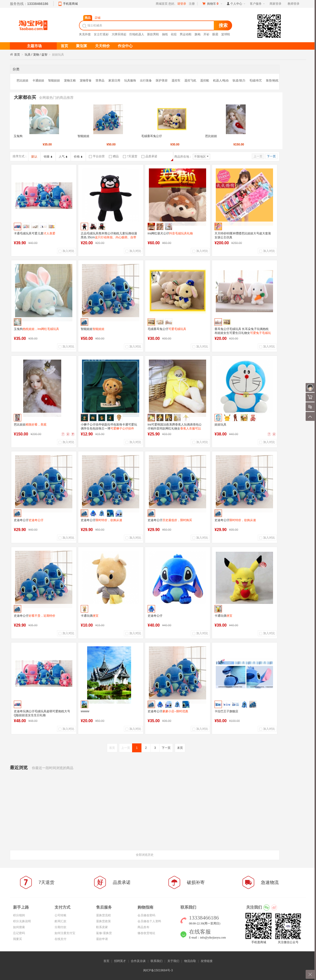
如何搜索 (19, 927)
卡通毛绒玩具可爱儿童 (35, 233)
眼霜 (215, 34)
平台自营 (97, 156)
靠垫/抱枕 (272, 81)
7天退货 (130, 156)
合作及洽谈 (138, 961)
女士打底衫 (101, 34)
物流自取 (190, 961)
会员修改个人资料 (149, 921)
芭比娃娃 (22, 81)
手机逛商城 (70, 4)
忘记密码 (19, 933)
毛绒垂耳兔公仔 (152, 136)
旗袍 (197, 34)
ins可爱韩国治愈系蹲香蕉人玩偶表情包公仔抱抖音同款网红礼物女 (175, 429)
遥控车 (176, 81)
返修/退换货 (104, 933)
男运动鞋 (186, 34)
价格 (78, 157)
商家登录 (276, 4)
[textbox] (147, 25)
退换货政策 (103, 921)
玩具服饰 (130, 81)
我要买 (18, 939)
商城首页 (162, 4)
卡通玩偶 (90, 616)
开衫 (206, 34)
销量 (48, 157)
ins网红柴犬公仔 (170, 233)
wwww (85, 711)
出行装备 (146, 81)
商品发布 (143, 927)
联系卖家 (102, 927)
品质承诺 (149, 156)
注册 (192, 4)
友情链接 (207, 961)
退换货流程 (103, 915)
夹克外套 (85, 34)
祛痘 (174, 34)
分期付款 (60, 927)
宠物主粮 (70, 81)
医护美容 (162, 81)
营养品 (100, 81)
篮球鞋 (226, 34)
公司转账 (60, 915)
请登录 (182, 4)
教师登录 (294, 4)
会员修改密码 (146, 915)
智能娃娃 (54, 81)
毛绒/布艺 (256, 81)
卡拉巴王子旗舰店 (226, 711)
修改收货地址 (146, 933)
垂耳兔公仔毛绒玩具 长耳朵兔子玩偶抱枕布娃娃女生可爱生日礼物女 (243, 333)
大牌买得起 (119, 34)
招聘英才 (120, 961)
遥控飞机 (190, 81)
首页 (17, 55)
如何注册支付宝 (65, 933)
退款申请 (102, 939)
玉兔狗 (18, 136)
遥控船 (205, 81)
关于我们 (173, 961)
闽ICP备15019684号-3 (158, 970)
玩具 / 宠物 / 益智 (36, 55)
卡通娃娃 (38, 81)
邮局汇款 (60, 921)
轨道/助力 (239, 81)
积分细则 (19, 915)
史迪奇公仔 (29, 520)
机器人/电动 (221, 81)
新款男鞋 (153, 34)
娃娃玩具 (220, 425)
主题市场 (34, 46)
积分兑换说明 (22, 921)
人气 (63, 157)
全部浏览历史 (145, 855)
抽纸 (165, 34)
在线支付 (60, 939)
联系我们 (157, 961)
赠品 (114, 156)
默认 (34, 157)
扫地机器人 (137, 34)
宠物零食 (86, 81)
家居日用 (114, 81)
